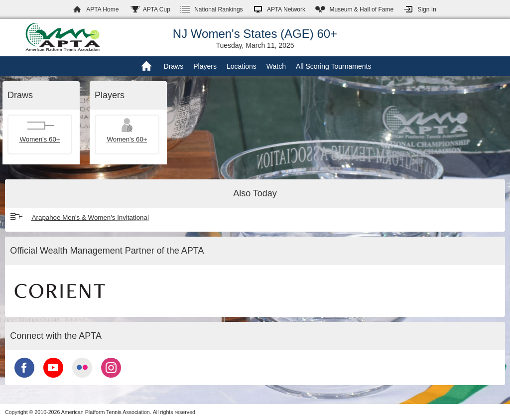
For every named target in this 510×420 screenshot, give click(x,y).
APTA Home (102, 9)
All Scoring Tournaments (333, 66)
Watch (276, 66)
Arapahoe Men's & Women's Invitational (90, 217)
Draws (174, 66)
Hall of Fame (361, 9)
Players (205, 66)
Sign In (427, 9)
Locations (242, 66)
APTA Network (286, 9)
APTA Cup (157, 9)
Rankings (218, 9)
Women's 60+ (40, 139)
